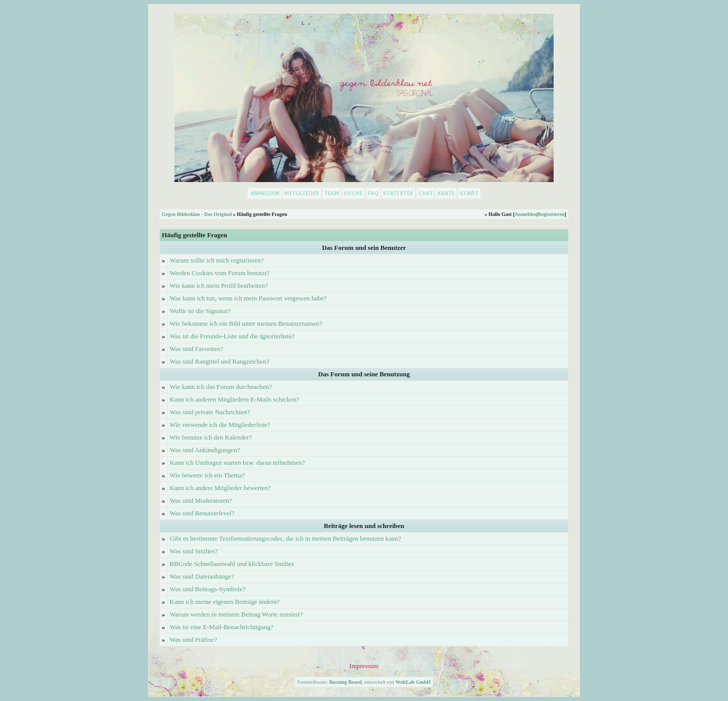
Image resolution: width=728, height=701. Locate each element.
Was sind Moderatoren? (201, 500)
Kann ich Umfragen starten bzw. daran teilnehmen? (237, 463)
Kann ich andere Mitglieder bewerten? (220, 488)
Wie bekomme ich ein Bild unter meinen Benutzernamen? (246, 323)
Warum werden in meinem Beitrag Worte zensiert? (236, 614)
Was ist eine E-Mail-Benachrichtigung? (222, 627)
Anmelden (526, 214)
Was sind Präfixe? (194, 640)
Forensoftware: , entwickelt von (364, 682)
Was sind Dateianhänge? (202, 576)
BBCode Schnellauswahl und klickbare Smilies (232, 564)
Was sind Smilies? (194, 551)
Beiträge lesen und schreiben (364, 526)
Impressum (364, 666)
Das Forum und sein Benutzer (364, 248)
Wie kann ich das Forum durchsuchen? (221, 387)
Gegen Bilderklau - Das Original (197, 214)
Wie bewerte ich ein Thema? (208, 475)
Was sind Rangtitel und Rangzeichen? (220, 361)
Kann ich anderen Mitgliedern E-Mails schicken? (235, 399)
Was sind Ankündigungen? (205, 450)
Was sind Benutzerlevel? (202, 513)
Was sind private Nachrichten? (210, 412)
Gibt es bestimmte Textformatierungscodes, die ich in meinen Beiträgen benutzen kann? (286, 538)
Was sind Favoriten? (197, 349)
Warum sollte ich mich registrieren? (217, 260)
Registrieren (551, 214)
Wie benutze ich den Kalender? (211, 437)
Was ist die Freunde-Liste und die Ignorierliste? (232, 336)
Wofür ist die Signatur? (200, 311)
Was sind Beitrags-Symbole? (208, 589)
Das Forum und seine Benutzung (364, 374)
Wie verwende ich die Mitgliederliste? (220, 425)
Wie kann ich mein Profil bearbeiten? (219, 286)
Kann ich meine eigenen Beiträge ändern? (225, 602)
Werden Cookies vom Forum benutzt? (220, 273)
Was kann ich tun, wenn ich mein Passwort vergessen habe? (248, 298)
